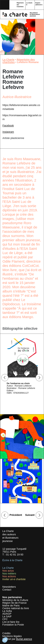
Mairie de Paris (11, 606)
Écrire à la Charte (12, 560)
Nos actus (8, 571)
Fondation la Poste (13, 625)
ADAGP (7, 614)
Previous (5, 378)
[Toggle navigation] (5, 5)
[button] (5, 640)
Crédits (6, 633)
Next (39, 378)
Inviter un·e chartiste (14, 579)
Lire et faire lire (11, 622)
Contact (7, 590)
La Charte (8, 60)
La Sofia (7, 611)
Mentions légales (12, 636)
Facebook (8, 125)
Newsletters (9, 587)
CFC (5, 619)
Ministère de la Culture (15, 600)
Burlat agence (24, 639)
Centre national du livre (16, 608)
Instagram (8, 132)
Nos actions (9, 576)
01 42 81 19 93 (15, 555)
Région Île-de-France (14, 603)
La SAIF (7, 616)
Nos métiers (9, 574)
